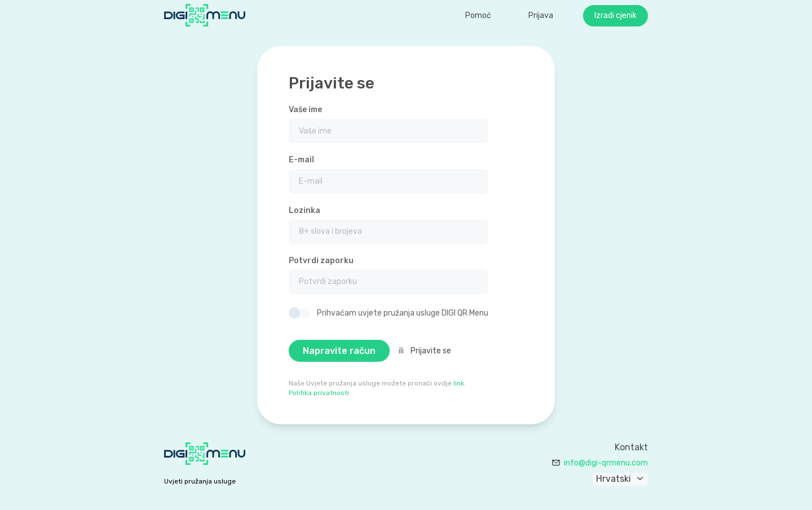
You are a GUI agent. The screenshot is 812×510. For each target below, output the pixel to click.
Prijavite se (431, 351)
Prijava (541, 16)
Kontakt (631, 447)
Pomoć (478, 16)
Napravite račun (339, 351)
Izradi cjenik (615, 15)
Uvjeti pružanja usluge (200, 481)
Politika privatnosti (319, 393)
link (459, 383)
